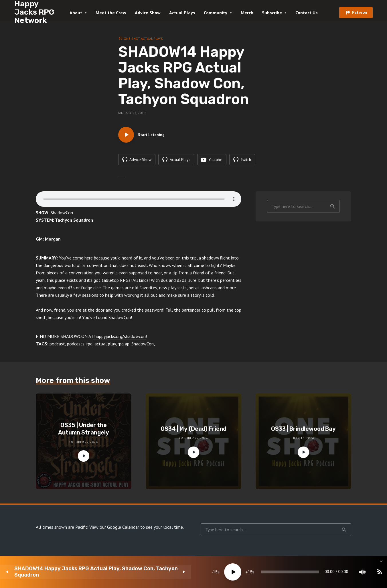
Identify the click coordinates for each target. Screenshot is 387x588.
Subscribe (272, 13)
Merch (247, 13)
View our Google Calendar (114, 529)
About (76, 13)
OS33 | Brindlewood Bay (303, 430)
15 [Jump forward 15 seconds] (177, 572)
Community (216, 13)
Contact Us (307, 13)
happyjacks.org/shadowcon (120, 338)
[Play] (159, 572)
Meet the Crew (111, 13)
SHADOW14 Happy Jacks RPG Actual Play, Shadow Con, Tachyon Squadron (62, 572)
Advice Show (148, 13)
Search (333, 208)
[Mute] (321, 572)
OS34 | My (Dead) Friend (193, 430)
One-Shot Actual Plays (143, 39)
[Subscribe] (338, 572)
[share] (356, 572)
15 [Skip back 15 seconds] (142, 572)
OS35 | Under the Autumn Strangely (84, 430)
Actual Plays (182, 13)
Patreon (360, 12)
